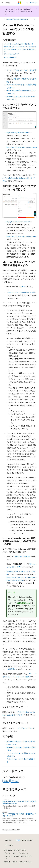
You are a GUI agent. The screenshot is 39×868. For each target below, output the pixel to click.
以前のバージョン (20, 850)
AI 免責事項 (8, 850)
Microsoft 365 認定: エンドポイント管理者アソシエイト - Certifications (19, 815)
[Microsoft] (20, 3)
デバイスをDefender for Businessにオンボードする (19, 178)
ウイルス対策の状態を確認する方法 (21, 292)
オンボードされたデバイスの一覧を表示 (21, 70)
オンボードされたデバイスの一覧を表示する (19, 44)
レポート (22, 287)
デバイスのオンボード (11, 54)
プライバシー (22, 853)
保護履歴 (11, 669)
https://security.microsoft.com (17, 132)
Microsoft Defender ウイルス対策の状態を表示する (20, 50)
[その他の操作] (35, 19)
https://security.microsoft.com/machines (21, 147)
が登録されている (23, 603)
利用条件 (7, 862)
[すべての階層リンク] (4, 19)
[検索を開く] (27, 3)
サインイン (34, 3)
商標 (14, 862)
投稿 (14, 853)
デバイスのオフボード (26, 728)
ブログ (6, 853)
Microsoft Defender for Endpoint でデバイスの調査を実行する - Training (19, 802)
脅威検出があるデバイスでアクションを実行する (20, 47)
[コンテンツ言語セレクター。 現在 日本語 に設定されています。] (8, 840)
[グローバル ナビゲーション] (2, 3)
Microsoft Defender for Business (17, 19)
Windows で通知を (22, 556)
